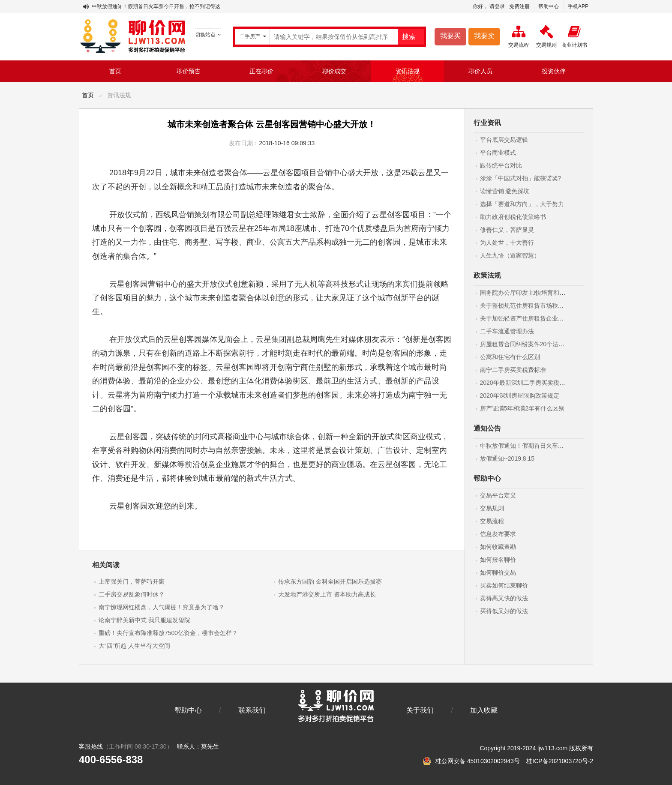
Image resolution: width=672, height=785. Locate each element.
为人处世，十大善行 (507, 243)
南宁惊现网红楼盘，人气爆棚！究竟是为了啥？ (162, 607)
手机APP (578, 6)
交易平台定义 (498, 495)
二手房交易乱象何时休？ (132, 594)
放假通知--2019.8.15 (507, 458)
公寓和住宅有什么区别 (510, 357)
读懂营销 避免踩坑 (505, 191)
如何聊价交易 (498, 572)
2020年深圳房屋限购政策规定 (520, 395)
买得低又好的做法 (504, 611)
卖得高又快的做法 (504, 598)
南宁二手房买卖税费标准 (513, 370)
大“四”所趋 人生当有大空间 (134, 646)
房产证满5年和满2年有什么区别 (522, 408)
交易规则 (492, 508)
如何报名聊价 (498, 560)
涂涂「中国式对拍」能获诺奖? (521, 178)
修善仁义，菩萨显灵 (507, 230)
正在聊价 (261, 71)
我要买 (450, 36)
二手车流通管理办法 (507, 331)
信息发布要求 (498, 534)
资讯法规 (408, 71)
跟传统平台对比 (501, 165)
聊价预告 (189, 71)
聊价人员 (480, 71)
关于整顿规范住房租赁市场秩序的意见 (531, 306)
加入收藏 (484, 710)
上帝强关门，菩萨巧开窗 (132, 581)
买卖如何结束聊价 (504, 585)
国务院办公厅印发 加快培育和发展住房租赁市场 (544, 293)
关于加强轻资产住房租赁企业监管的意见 (534, 318)
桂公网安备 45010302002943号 (472, 761)
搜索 (409, 37)
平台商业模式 (498, 153)
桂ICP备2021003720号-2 (560, 761)
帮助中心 (549, 6)
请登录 (497, 6)
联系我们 (252, 710)
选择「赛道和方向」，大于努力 (522, 204)
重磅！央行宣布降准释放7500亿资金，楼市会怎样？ (168, 633)
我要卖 (484, 36)
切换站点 (208, 35)
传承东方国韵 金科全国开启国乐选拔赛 (330, 581)
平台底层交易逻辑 (504, 140)
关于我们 (420, 710)
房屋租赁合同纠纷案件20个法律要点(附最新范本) (545, 344)
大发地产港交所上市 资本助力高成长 (327, 594)
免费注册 (519, 6)
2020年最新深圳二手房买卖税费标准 (529, 383)
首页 (115, 71)
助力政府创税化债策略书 (513, 217)
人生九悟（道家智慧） (510, 255)
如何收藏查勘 (498, 547)
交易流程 (492, 521)
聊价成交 (334, 71)
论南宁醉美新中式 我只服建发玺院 (144, 620)
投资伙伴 (554, 71)
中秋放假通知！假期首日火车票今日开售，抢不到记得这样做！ (164, 6)
